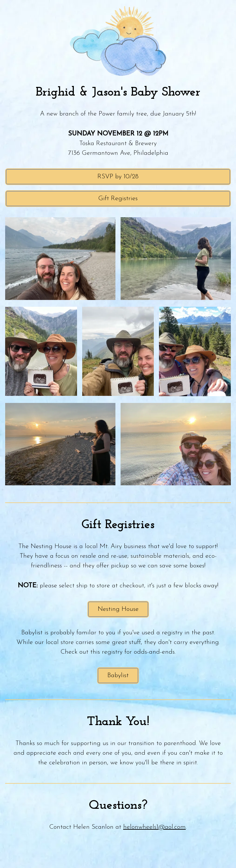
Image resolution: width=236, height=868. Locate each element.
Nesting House (118, 609)
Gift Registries (118, 199)
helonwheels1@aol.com (154, 827)
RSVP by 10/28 (118, 177)
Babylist (118, 676)
